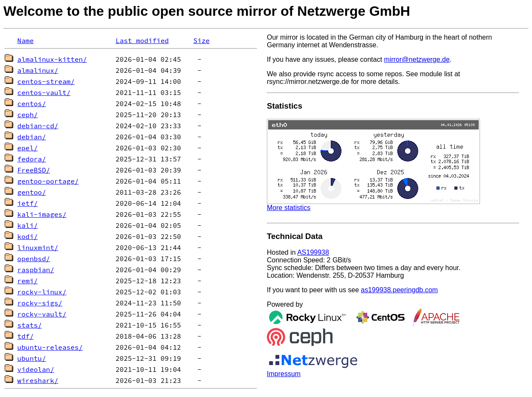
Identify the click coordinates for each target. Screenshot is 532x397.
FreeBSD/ (34, 170)
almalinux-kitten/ (52, 59)
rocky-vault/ (42, 314)
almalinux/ (38, 70)
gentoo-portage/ (48, 181)
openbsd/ (34, 259)
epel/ (28, 148)
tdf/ (26, 336)
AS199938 (313, 252)
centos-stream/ (46, 81)
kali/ (28, 225)
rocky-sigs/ (40, 303)
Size (201, 40)
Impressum (284, 374)
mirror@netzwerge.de (417, 59)
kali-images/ (42, 214)
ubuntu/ (32, 358)
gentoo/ (32, 192)
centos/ (32, 104)
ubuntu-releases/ (50, 347)
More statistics (289, 208)
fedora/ (32, 159)
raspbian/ (36, 270)
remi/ (28, 281)
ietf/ (28, 203)
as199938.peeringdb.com (400, 290)
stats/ (30, 325)
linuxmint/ (38, 247)
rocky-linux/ (42, 292)
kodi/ (28, 236)
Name (26, 40)
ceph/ (28, 115)
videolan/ (36, 369)
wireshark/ (38, 380)
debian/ (32, 137)
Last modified (142, 40)
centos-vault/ (44, 92)
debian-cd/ (38, 126)
